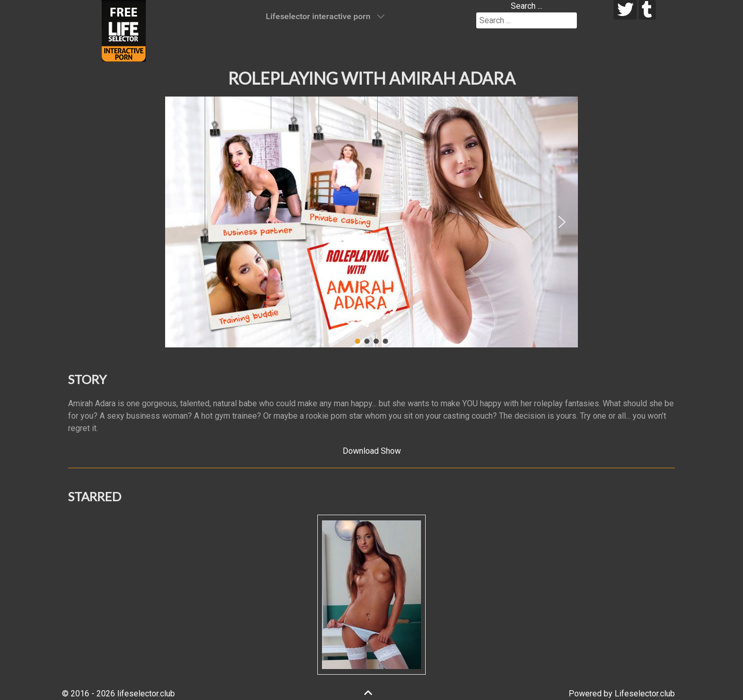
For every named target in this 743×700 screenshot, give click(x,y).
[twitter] (625, 10)
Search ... (527, 6)
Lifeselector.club (645, 694)
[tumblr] (647, 10)
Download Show (372, 451)
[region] (372, 222)
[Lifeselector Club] (124, 30)
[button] (181, 222)
